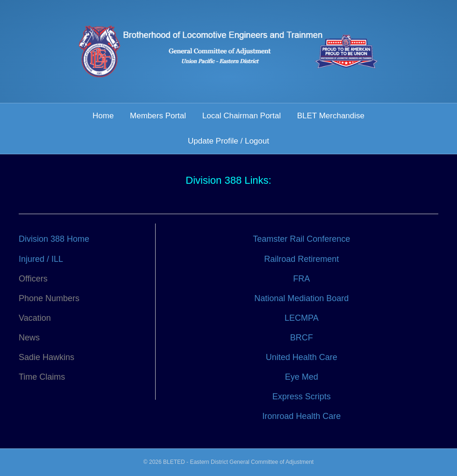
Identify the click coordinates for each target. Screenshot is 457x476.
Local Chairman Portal (242, 116)
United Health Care (302, 357)
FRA (301, 279)
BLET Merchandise (331, 116)
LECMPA (302, 318)
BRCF (302, 338)
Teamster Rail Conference (301, 239)
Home (103, 116)
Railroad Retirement (301, 259)
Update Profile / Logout (228, 141)
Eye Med (302, 377)
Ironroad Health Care (301, 416)
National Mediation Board (301, 298)
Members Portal (158, 116)
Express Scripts (302, 397)
